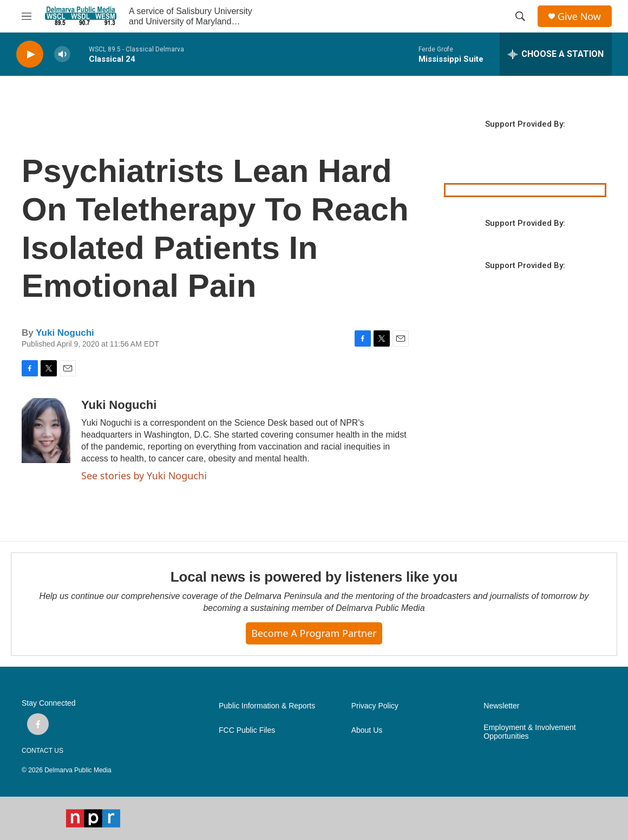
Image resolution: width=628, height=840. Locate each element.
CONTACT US (42, 751)
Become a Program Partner (314, 633)
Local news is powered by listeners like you (314, 577)
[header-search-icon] (520, 16)
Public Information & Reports (267, 706)
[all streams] (556, 54)
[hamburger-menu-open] (27, 16)
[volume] (62, 54)
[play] (30, 54)
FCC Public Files (247, 730)
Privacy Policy (375, 706)
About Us (367, 730)
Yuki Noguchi (65, 333)
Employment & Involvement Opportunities (529, 732)
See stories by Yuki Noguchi (144, 476)
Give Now (579, 17)
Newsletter (501, 706)
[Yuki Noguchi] (46, 431)
